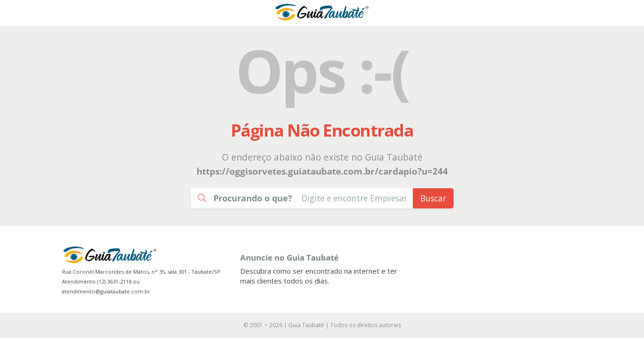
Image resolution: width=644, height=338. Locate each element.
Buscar (433, 198)
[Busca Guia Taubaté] (354, 198)
